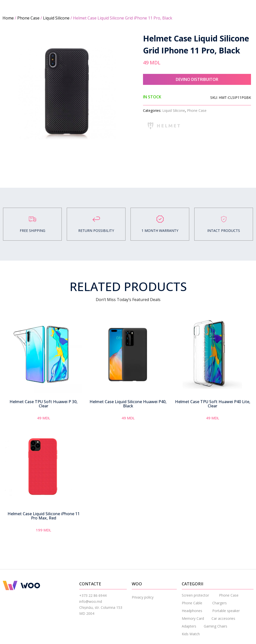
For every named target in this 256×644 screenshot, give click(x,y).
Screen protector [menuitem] (195, 595)
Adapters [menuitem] (189, 626)
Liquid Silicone (56, 18)
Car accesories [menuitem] (223, 618)
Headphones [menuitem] (192, 611)
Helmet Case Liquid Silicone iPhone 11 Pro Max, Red (44, 516)
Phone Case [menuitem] (229, 595)
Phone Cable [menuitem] (192, 603)
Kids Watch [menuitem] (191, 634)
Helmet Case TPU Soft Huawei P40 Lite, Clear (213, 404)
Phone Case (28, 18)
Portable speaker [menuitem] (226, 611)
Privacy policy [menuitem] (143, 597)
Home (8, 18)
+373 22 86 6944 (93, 595)
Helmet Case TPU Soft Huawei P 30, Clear (43, 404)
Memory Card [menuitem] (193, 618)
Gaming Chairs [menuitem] (215, 626)
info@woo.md (91, 601)
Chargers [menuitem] (219, 603)
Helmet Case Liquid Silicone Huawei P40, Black (128, 404)
